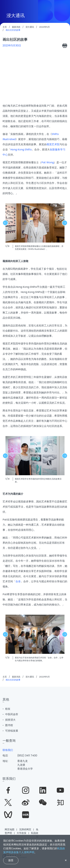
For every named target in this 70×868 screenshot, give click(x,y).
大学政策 (22, 833)
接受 (11, 860)
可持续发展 (12, 731)
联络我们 (8, 750)
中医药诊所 (12, 714)
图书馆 (9, 725)
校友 (8, 709)
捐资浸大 (10, 720)
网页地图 (10, 829)
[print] (65, 46)
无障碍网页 (25, 829)
